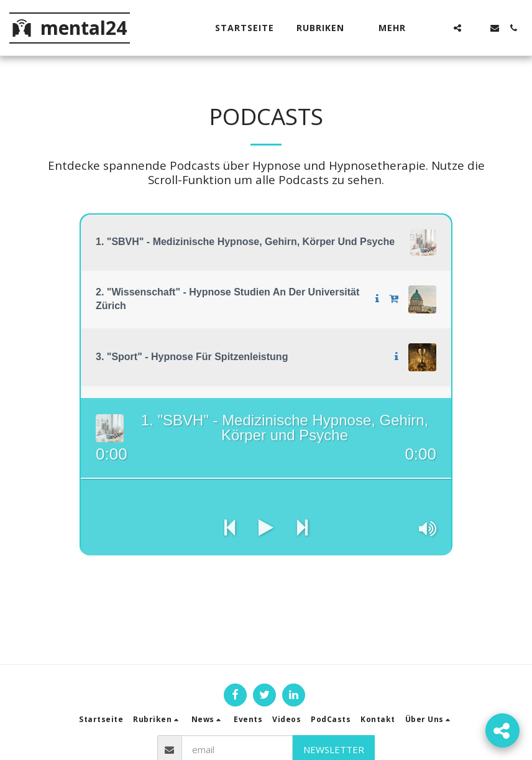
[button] (326, 28)
